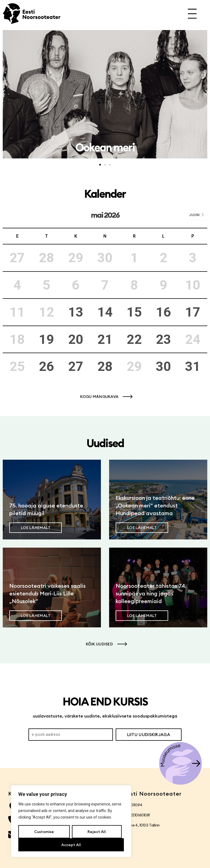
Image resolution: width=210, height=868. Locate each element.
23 (164, 339)
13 (76, 312)
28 (105, 366)
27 (76, 366)
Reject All (97, 832)
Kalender (105, 194)
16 (164, 312)
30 (164, 366)
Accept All (71, 845)
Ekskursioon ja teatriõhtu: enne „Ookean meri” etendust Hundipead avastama (155, 505)
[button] (3, 92)
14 (105, 312)
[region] (71, 821)
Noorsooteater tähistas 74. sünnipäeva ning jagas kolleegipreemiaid (151, 593)
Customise (44, 832)
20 (76, 339)
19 (46, 339)
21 (105, 339)
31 (193, 366)
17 (193, 312)
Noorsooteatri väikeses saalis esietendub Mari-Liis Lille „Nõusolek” (47, 593)
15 (134, 312)
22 (134, 339)
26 (46, 366)
